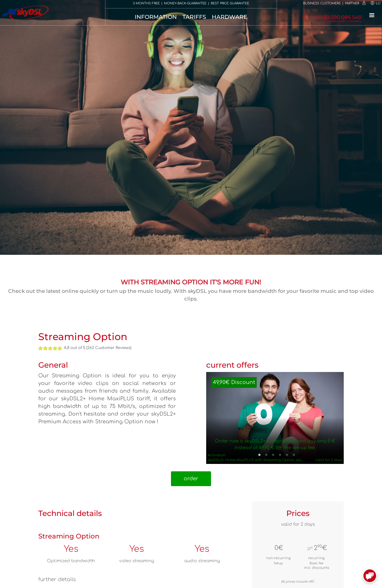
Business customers (322, 3)
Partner (352, 3)
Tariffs (194, 17)
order (191, 479)
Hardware (230, 17)
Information (156, 17)
